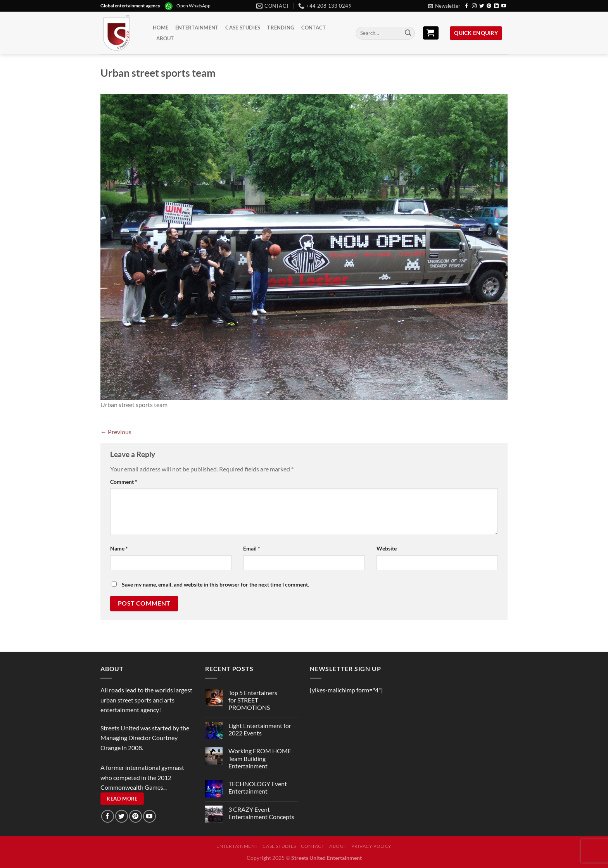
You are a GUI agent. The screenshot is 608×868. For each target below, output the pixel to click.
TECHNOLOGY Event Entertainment (258, 787)
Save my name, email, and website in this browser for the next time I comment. (215, 584)
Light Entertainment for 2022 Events (260, 729)
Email (252, 548)
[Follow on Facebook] (466, 6)
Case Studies (243, 28)
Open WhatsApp (193, 6)
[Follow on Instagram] (474, 6)
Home (161, 28)
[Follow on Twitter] (482, 6)
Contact (314, 28)
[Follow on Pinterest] (489, 6)
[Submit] (408, 33)
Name (119, 548)
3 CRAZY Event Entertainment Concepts (261, 813)
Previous (116, 432)
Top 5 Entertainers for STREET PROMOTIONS (253, 700)
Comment (124, 482)
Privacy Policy (371, 846)
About (165, 38)
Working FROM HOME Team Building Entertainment (260, 758)
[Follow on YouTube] (504, 6)
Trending (281, 28)
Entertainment (197, 28)
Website (387, 548)
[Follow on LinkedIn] (496, 6)
